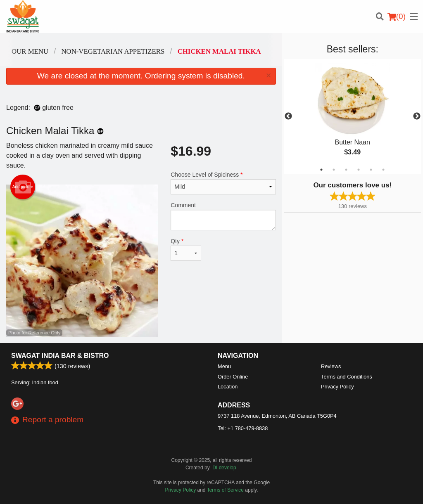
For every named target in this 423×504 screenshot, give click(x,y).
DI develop (224, 468)
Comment (223, 216)
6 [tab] (383, 170)
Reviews (331, 366)
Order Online (233, 377)
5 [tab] (371, 170)
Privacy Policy (337, 387)
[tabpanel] (353, 116)
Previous (288, 116)
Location (228, 387)
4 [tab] (359, 170)
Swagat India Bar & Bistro (60, 356)
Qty (186, 249)
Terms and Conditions (347, 377)
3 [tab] (346, 170)
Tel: (243, 428)
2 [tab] (334, 170)
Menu (224, 366)
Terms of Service (225, 490)
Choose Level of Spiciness (223, 183)
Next (417, 116)
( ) (397, 17)
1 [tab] (321, 170)
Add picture (23, 187)
